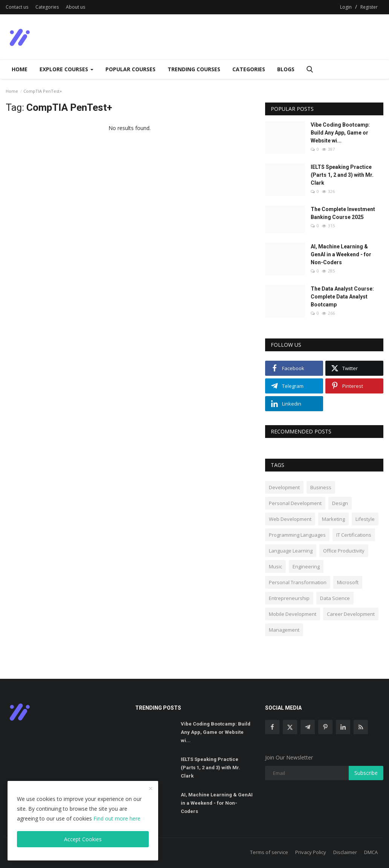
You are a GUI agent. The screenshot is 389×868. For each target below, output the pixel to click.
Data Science (335, 598)
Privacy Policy (311, 852)
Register (369, 7)
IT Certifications (354, 535)
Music (275, 566)
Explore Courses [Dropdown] (66, 69)
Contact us (17, 7)
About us (76, 7)
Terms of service (269, 852)
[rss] (361, 727)
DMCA (371, 852)
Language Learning (291, 551)
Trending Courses (194, 69)
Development (284, 487)
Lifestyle (365, 519)
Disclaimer (345, 852)
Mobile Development (293, 614)
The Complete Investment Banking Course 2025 (343, 213)
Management (284, 630)
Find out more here (117, 818)
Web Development (290, 519)
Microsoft (348, 582)
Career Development (351, 614)
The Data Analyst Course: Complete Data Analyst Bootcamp (342, 297)
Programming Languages (297, 535)
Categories (47, 7)
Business (321, 487)
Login (346, 7)
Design (340, 503)
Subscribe (366, 773)
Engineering (306, 566)
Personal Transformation (298, 582)
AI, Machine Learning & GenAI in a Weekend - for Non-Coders (341, 254)
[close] (151, 789)
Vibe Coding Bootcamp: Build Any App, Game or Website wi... (340, 133)
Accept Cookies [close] (83, 839)
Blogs (286, 69)
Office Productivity (344, 551)
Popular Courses (130, 69)
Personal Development (295, 503)
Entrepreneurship (289, 598)
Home (20, 69)
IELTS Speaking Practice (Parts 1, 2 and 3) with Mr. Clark (342, 175)
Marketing (333, 519)
